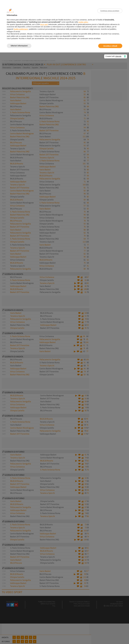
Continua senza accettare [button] (110, 11)
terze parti (44, 24)
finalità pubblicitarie (21, 29)
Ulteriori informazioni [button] (19, 46)
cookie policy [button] (83, 22)
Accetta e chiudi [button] (110, 46)
